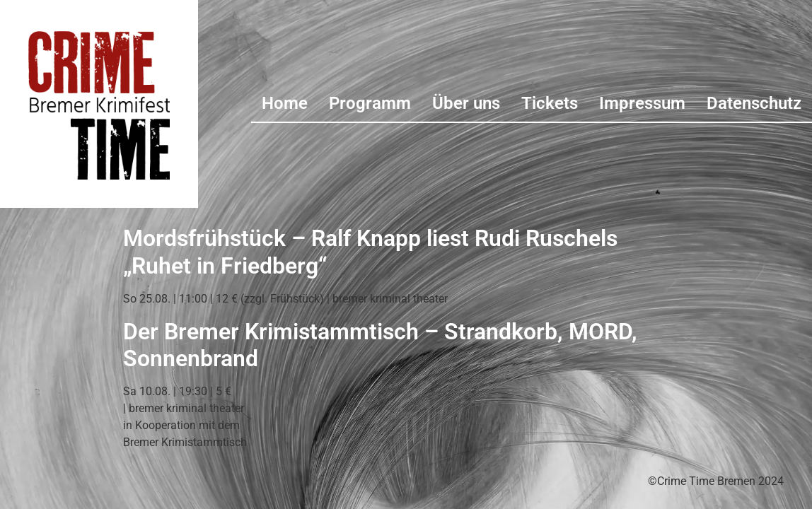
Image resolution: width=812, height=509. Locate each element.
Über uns (466, 103)
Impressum (642, 103)
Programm (370, 103)
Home (285, 103)
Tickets (550, 103)
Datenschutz (754, 103)
